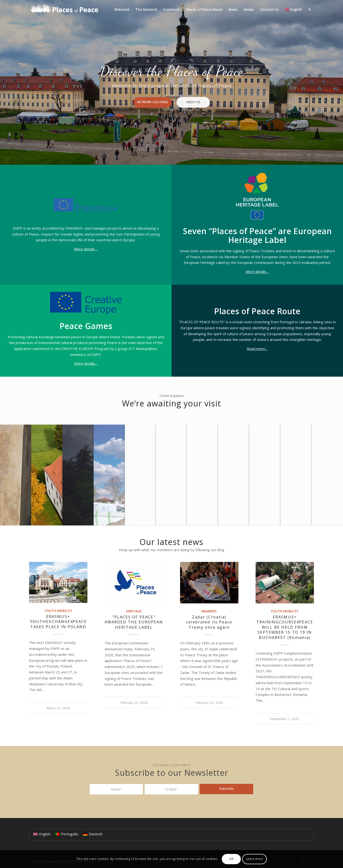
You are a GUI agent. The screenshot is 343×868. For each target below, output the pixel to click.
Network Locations (153, 99)
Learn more (255, 859)
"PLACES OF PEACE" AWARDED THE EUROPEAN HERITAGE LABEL (134, 622)
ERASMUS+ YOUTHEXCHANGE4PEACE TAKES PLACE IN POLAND (58, 621)
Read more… (257, 349)
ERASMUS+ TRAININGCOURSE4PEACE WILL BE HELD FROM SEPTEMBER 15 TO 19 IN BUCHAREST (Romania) (285, 627)
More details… (86, 249)
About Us (193, 99)
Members (209, 611)
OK (231, 859)
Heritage (134, 611)
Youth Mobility (58, 611)
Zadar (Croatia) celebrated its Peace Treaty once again (209, 622)
